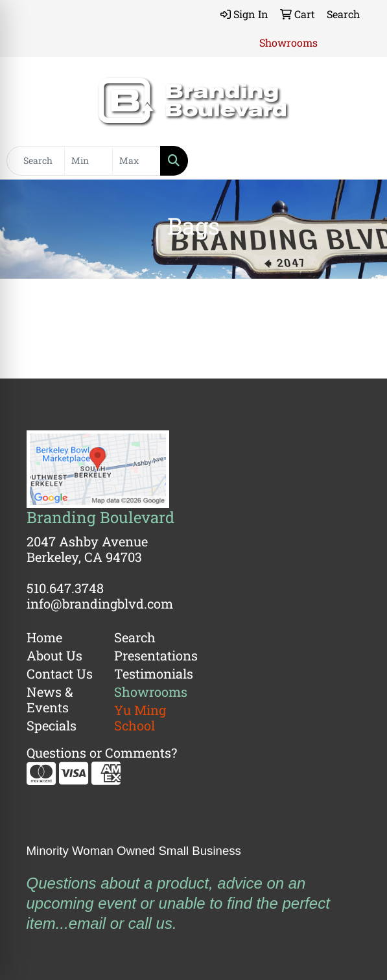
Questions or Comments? (102, 752)
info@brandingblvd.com (100, 603)
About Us (54, 655)
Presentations (150, 655)
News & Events (50, 699)
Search (135, 637)
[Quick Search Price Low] (88, 161)
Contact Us (60, 673)
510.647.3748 (65, 588)
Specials (52, 725)
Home (44, 637)
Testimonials (150, 673)
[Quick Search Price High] (136, 161)
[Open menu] (361, 161)
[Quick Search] (36, 161)
